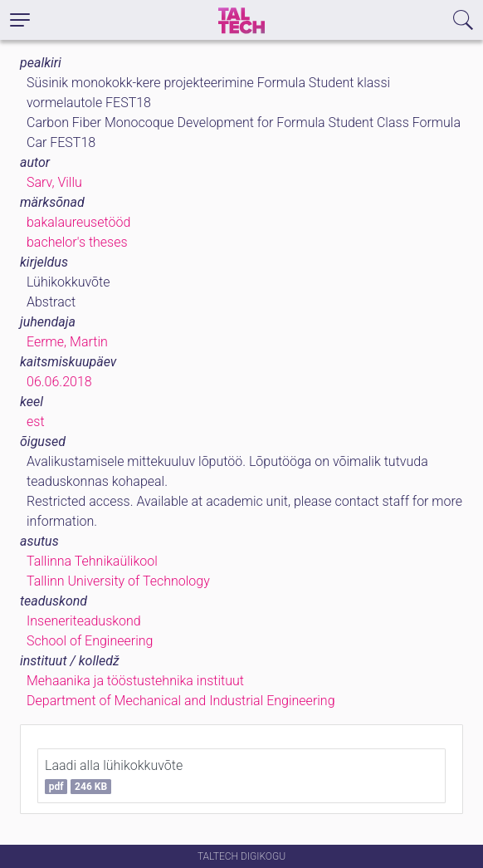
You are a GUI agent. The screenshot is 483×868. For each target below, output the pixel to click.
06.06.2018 (59, 382)
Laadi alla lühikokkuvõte (114, 776)
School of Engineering (90, 641)
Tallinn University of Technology (118, 581)
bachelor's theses (77, 242)
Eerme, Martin (67, 342)
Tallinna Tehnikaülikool (92, 561)
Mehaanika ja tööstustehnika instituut (135, 681)
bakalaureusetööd (78, 222)
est (36, 422)
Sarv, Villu (54, 182)
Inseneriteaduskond (84, 621)
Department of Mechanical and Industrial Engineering (181, 701)
